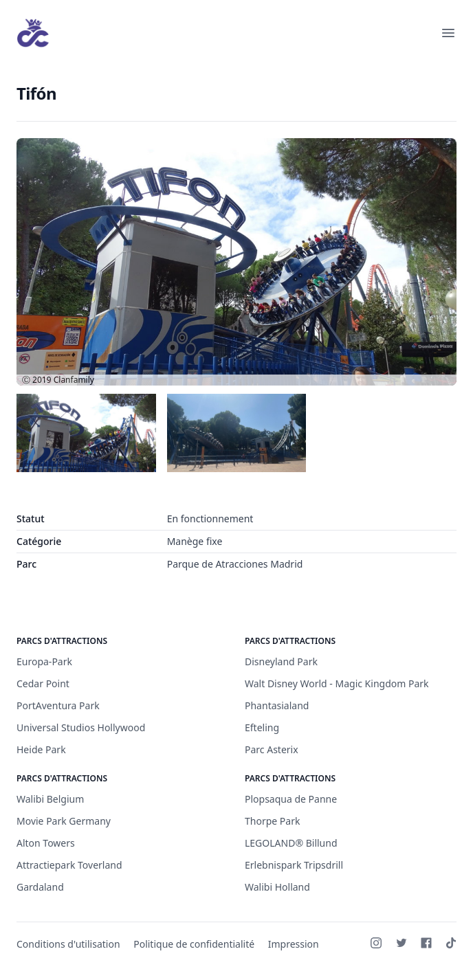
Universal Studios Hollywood (81, 727)
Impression (294, 944)
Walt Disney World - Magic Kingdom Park (337, 683)
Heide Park (41, 749)
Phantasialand (277, 705)
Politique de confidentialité (194, 944)
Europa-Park (44, 661)
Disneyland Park (281, 661)
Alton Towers (46, 843)
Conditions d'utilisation (68, 944)
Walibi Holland (277, 887)
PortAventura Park (58, 705)
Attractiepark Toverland (69, 865)
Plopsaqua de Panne (291, 799)
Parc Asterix (272, 749)
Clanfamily (74, 380)
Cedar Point (43, 683)
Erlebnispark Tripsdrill (294, 865)
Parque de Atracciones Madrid (235, 564)
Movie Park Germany (64, 821)
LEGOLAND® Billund (291, 843)
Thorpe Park (272, 821)
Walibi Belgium (50, 799)
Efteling (262, 727)
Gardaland (40, 887)
